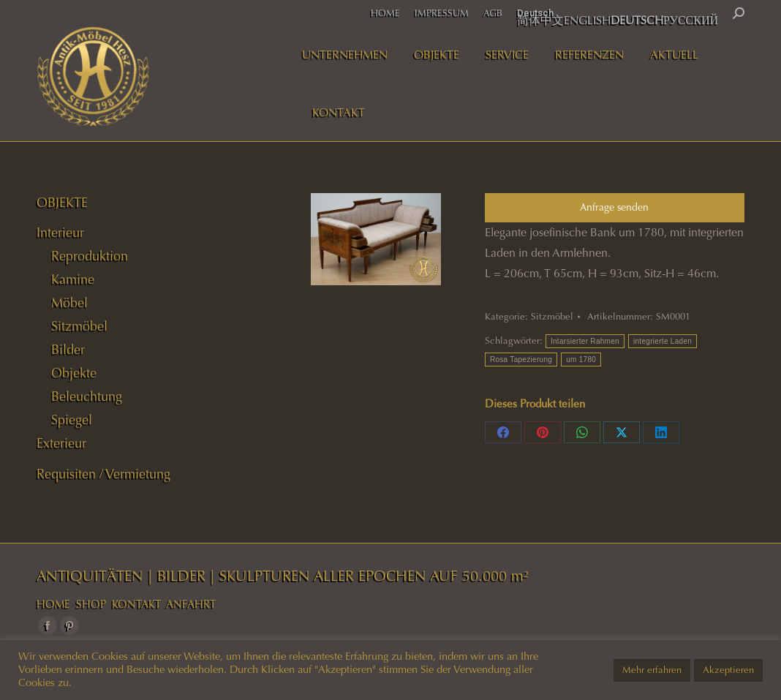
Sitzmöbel (552, 317)
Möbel (69, 303)
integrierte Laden (663, 341)
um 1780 (581, 360)
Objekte (74, 373)
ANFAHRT (191, 604)
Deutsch (535, 13)
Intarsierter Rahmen (585, 341)
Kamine (73, 279)
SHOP (91, 604)
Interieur (60, 233)
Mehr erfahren (652, 670)
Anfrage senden (614, 207)
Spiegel (72, 420)
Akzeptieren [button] (728, 670)
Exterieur (61, 443)
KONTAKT (136, 604)
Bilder (68, 350)
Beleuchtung (87, 396)
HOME (53, 604)
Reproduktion (90, 256)
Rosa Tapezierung (521, 360)
